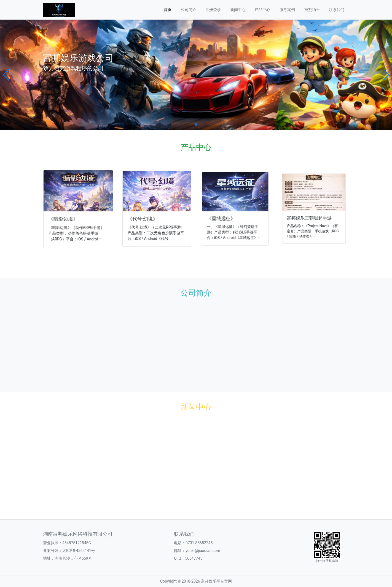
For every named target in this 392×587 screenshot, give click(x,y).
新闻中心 (238, 10)
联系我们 (337, 10)
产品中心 (262, 10)
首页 (168, 10)
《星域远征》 (223, 217)
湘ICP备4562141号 (79, 551)
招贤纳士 (312, 10)
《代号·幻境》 (144, 218)
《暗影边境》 (64, 218)
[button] (6, 75)
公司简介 (189, 10)
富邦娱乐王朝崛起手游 (310, 216)
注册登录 (213, 10)
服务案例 (287, 10)
